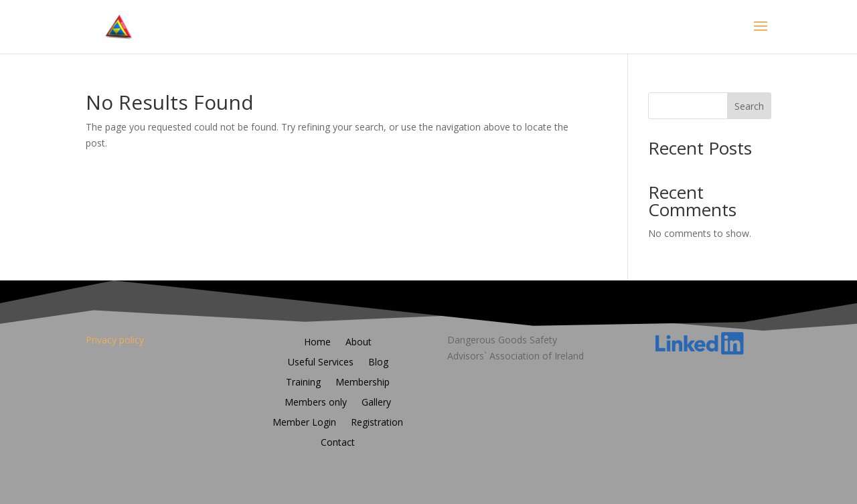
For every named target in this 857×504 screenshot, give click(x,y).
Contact (338, 443)
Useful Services (321, 363)
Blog (378, 363)
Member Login (304, 423)
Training (303, 383)
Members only (316, 403)
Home (317, 343)
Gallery (376, 403)
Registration (377, 423)
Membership (363, 383)
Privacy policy (115, 340)
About (359, 343)
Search (749, 106)
